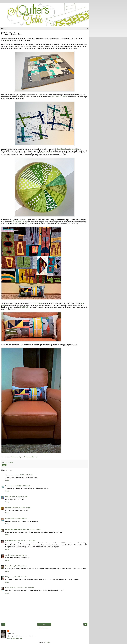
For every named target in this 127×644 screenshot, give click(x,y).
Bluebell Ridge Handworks (14, 530)
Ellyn (7, 497)
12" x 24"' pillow (24, 307)
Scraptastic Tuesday (31, 457)
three (8, 41)
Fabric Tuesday (16, 457)
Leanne (8, 486)
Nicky (7, 577)
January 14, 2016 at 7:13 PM (25, 588)
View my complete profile (15, 638)
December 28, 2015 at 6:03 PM (26, 540)
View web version (44, 628)
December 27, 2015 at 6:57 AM (17, 519)
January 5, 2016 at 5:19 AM (18, 566)
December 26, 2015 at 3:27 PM (18, 497)
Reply (7, 480)
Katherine (8, 508)
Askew (40, 95)
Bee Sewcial (38, 303)
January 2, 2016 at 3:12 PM (19, 555)
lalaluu (7, 566)
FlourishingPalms (11, 540)
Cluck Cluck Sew (62, 149)
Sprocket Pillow (74, 149)
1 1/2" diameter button (47, 153)
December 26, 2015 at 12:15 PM (20, 486)
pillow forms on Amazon (59, 97)
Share (4, 465)
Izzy (7, 519)
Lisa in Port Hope (11, 588)
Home (44, 624)
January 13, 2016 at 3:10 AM (18, 577)
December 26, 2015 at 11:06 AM (23, 475)
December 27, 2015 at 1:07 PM (32, 530)
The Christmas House (19, 222)
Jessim (8, 555)
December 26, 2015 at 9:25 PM (21, 508)
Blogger (48, 642)
